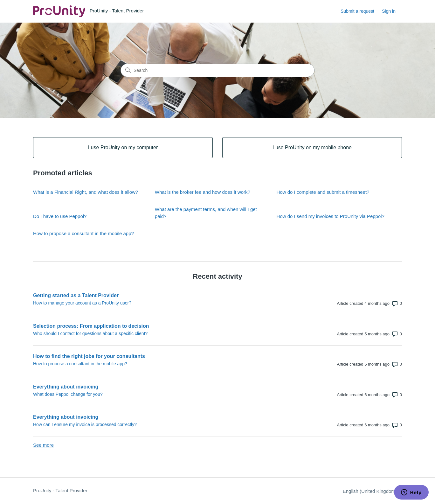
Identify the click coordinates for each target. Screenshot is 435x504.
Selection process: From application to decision (91, 326)
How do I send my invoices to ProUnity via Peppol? (331, 216)
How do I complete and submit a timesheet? (323, 192)
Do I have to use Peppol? (60, 216)
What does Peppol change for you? (68, 394)
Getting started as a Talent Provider (76, 295)
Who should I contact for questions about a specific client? (90, 333)
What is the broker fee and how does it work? (203, 192)
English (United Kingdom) (372, 491)
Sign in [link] (389, 11)
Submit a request (357, 11)
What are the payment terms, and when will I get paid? (206, 213)
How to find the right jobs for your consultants (89, 356)
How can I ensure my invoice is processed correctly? (85, 424)
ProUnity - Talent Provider (60, 490)
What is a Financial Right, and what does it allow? (86, 192)
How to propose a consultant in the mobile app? (83, 233)
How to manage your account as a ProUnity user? (82, 303)
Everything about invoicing (66, 387)
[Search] (217, 70)
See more (43, 445)
